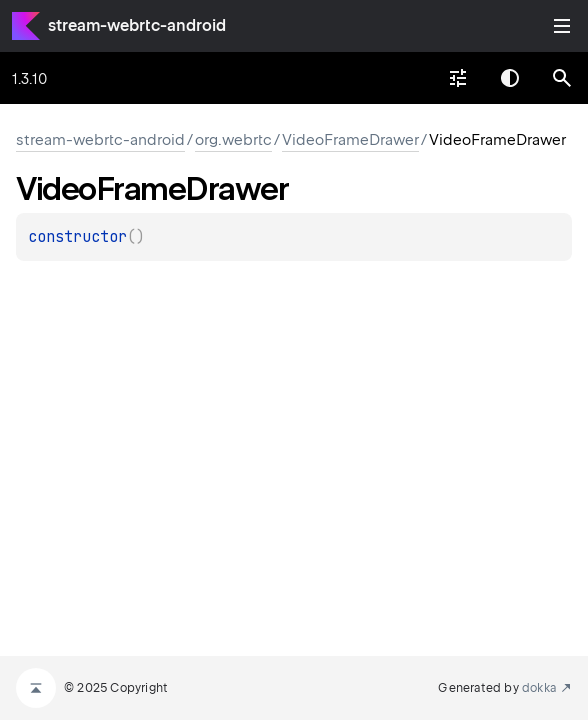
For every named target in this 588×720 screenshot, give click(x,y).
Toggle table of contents (562, 26)
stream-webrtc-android (137, 25)
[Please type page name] (562, 78)
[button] (562, 78)
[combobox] (458, 78)
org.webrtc (233, 140)
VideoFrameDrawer (350, 140)
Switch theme (510, 78)
